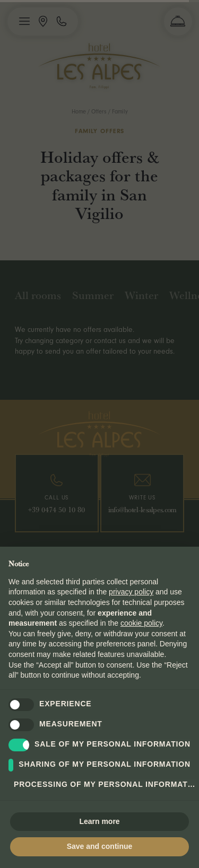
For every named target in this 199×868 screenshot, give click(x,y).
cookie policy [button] (141, 623)
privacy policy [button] (131, 592)
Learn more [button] (99, 821)
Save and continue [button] (100, 846)
